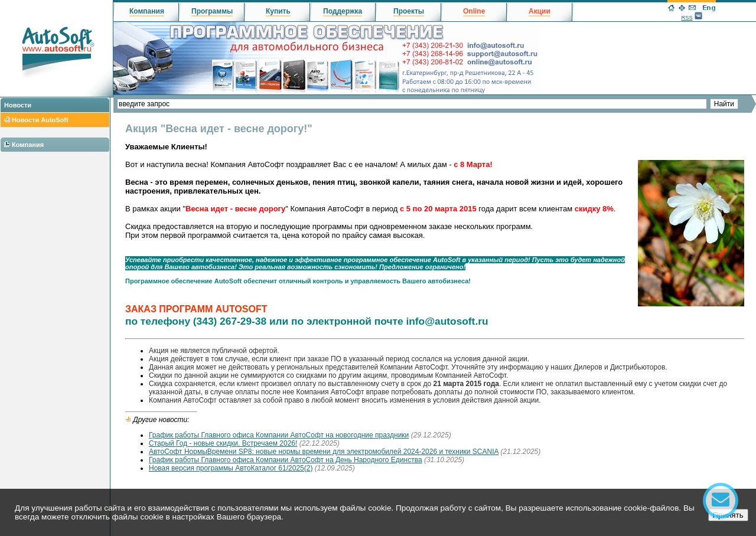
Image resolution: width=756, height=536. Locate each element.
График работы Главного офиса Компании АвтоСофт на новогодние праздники (279, 435)
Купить (278, 11)
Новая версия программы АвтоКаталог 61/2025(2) (231, 468)
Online (474, 11)
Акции (540, 11)
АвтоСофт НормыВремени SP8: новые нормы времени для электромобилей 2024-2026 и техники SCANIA (324, 452)
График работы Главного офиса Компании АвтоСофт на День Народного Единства (286, 460)
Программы (212, 11)
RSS (687, 18)
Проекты (409, 11)
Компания (28, 145)
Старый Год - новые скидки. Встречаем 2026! (223, 443)
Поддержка (343, 11)
